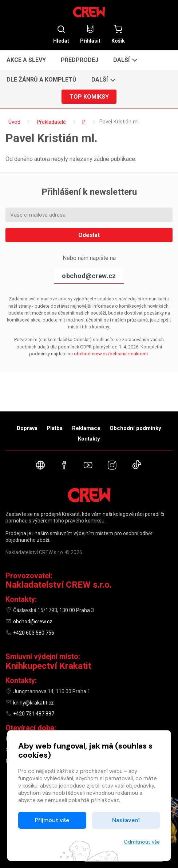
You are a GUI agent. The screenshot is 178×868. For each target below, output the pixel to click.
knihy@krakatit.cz (33, 703)
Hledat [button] (61, 34)
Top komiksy (89, 97)
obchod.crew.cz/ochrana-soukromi (111, 354)
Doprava (27, 428)
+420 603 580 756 (34, 633)
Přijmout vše (52, 820)
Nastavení (126, 820)
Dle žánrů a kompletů (41, 80)
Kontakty (89, 439)
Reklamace (86, 428)
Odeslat (89, 235)
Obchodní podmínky (135, 428)
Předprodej (80, 60)
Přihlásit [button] (90, 34)
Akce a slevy (26, 60)
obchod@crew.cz (89, 276)
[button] (125, 60)
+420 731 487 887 (34, 714)
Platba (55, 428)
